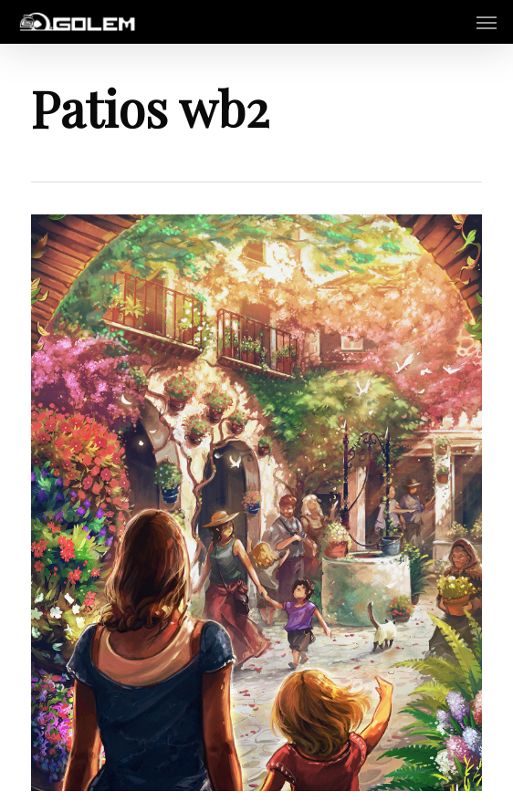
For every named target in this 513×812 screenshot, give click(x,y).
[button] (487, 22)
